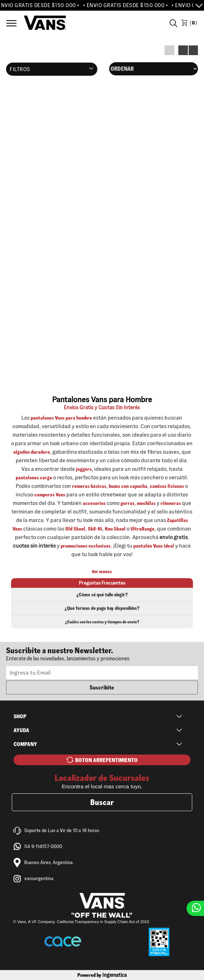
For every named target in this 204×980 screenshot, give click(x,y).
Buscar (102, 802)
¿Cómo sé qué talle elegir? (102, 595)
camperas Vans (50, 495)
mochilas (146, 503)
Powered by (102, 975)
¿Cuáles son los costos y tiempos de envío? (102, 622)
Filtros (20, 69)
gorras (128, 503)
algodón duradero (32, 452)
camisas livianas (167, 486)
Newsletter (102, 654)
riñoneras (171, 503)
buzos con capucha (128, 486)
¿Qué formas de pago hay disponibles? (102, 608)
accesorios (94, 503)
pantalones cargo (34, 478)
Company (25, 744)
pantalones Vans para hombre (61, 418)
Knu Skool (115, 529)
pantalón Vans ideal (154, 546)
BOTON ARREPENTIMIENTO (106, 760)
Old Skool (75, 529)
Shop (20, 716)
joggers (84, 469)
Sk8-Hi (95, 529)
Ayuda (21, 730)
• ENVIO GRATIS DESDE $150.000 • (128, 5)
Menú (11, 23)
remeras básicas (89, 486)
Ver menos (102, 572)
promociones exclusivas (86, 546)
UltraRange (142, 529)
